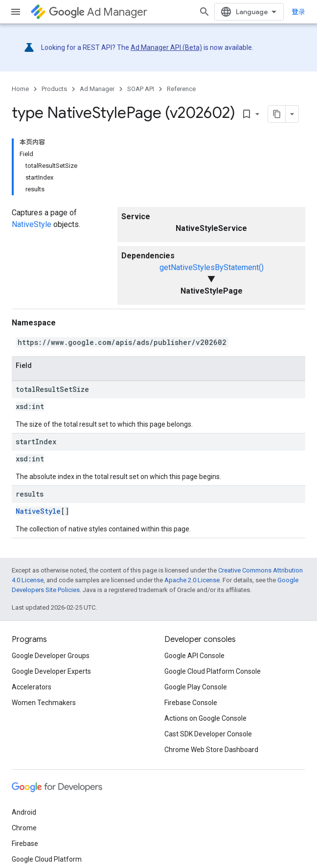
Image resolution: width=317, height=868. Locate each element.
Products (54, 89)
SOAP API (141, 89)
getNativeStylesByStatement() (212, 267)
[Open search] (204, 12)
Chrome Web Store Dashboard (211, 750)
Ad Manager (98, 12)
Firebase (25, 844)
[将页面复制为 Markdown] (277, 114)
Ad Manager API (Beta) (166, 47)
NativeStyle (32, 224)
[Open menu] (16, 12)
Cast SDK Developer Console (208, 734)
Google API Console (194, 656)
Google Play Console (196, 687)
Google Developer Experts (51, 671)
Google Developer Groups (51, 656)
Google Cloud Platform (47, 859)
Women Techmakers (44, 703)
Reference (181, 89)
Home (20, 89)
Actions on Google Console (205, 718)
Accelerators (32, 687)
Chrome (24, 828)
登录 (298, 12)
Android (24, 812)
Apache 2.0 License (192, 580)
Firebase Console (191, 703)
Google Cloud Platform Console (213, 671)
